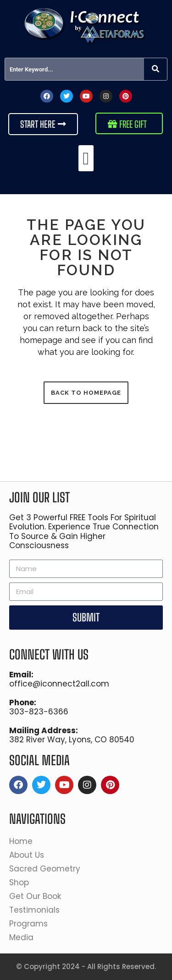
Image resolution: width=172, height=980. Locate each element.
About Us (29, 855)
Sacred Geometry (47, 869)
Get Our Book (37, 896)
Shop (21, 882)
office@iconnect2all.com (59, 684)
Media (24, 937)
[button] (86, 158)
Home (21, 841)
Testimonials (34, 910)
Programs (31, 924)
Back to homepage (86, 393)
